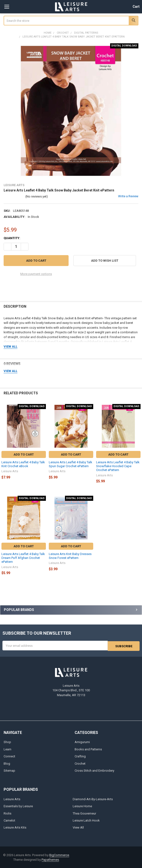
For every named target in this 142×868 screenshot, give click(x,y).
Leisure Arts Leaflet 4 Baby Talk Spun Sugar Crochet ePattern (71, 464)
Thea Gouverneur (84, 813)
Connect (9, 756)
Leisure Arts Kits (15, 827)
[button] (105, 261)
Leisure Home (82, 806)
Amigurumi (82, 742)
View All (78, 827)
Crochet (80, 763)
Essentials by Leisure (18, 806)
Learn (7, 749)
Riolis (7, 813)
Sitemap (9, 770)
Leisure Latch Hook (86, 820)
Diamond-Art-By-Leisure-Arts (93, 799)
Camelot (9, 820)
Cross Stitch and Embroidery (94, 770)
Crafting (80, 756)
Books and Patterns (88, 749)
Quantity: (12, 238)
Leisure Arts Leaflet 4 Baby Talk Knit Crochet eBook (23, 464)
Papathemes (50, 859)
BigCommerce (59, 855)
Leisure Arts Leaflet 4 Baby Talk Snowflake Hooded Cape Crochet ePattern (118, 466)
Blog (7, 763)
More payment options (36, 274)
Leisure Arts (12, 799)
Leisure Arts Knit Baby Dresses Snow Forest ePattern (70, 556)
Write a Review (128, 196)
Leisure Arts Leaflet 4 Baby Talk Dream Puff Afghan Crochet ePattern (23, 558)
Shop (7, 742)
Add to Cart (24, 454)
